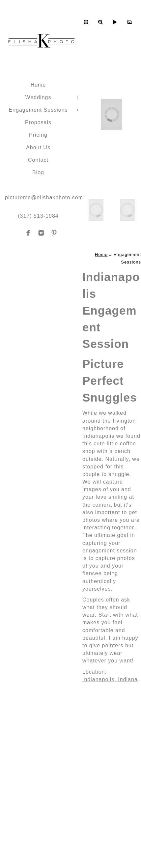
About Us (38, 147)
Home (38, 85)
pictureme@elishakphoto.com (44, 197)
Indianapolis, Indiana (110, 679)
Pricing (38, 135)
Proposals (38, 122)
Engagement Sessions (38, 110)
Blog (38, 172)
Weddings (38, 97)
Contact (38, 160)
